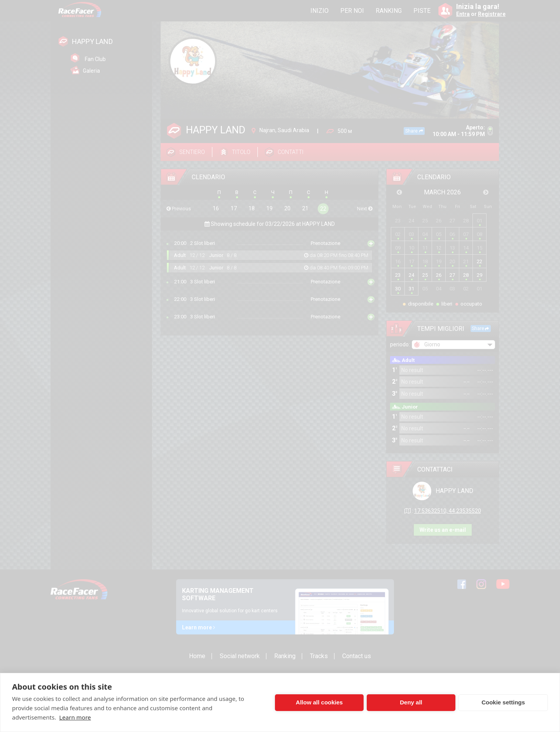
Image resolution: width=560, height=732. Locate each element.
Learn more (75, 717)
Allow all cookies (319, 702)
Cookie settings (503, 702)
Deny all (411, 702)
